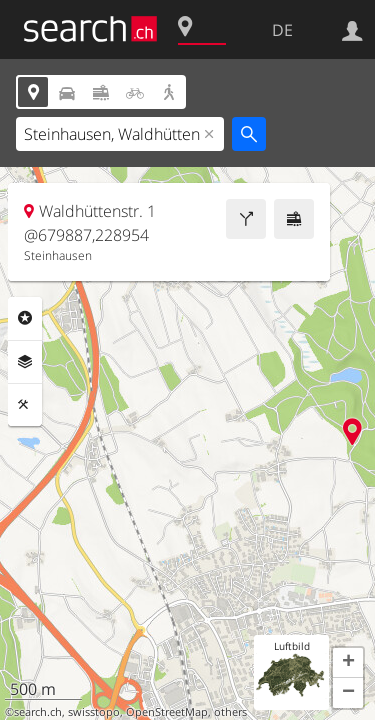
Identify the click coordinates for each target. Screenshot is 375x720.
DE (282, 30)
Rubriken (25, 318)
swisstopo (94, 712)
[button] (348, 663)
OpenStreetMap (167, 712)
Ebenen (25, 362)
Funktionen (25, 405)
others (230, 712)
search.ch (38, 712)
